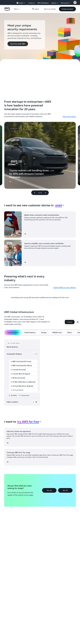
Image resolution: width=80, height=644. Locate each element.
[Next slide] (46, 193)
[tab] (13, 332)
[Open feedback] (78, 322)
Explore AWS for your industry (65, 287)
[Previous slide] (34, 193)
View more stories (69, 116)
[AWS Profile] (75, 3)
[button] (67, 9)
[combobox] (59, 205)
